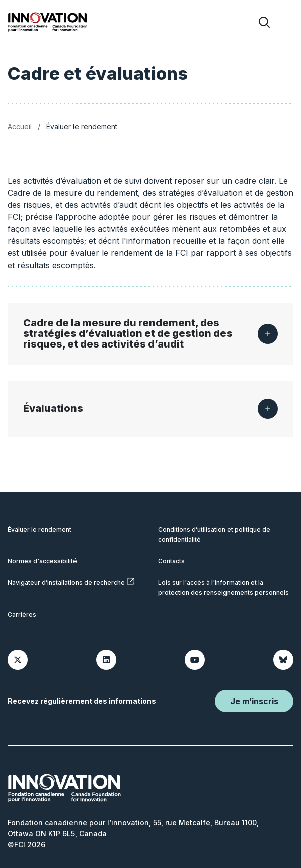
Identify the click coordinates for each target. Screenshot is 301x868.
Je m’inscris (254, 701)
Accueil (20, 126)
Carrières (22, 614)
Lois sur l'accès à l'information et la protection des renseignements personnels (223, 588)
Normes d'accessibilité (42, 561)
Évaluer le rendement (40, 529)
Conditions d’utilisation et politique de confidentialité (214, 534)
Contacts (171, 561)
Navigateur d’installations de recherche (71, 582)
